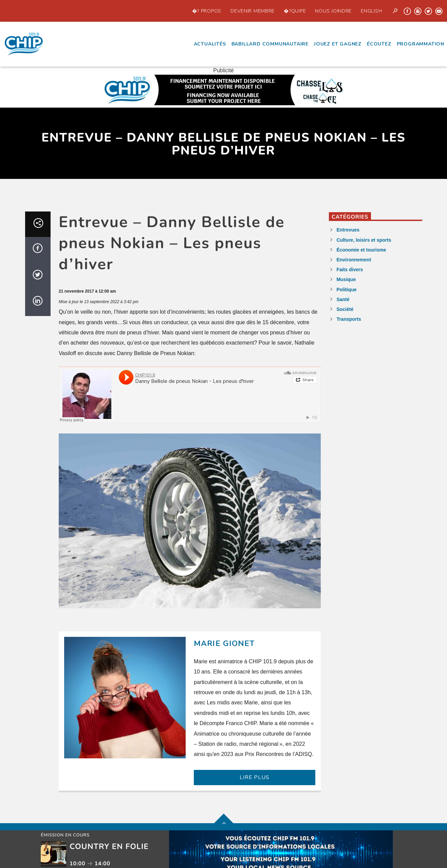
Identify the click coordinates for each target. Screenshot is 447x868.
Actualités (210, 44)
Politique (346, 290)
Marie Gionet (224, 643)
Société (345, 309)
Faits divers (350, 270)
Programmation (421, 44)
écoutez (379, 44)
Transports (349, 319)
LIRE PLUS (254, 777)
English (371, 11)
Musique (346, 279)
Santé (343, 299)
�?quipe (295, 11)
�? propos (207, 11)
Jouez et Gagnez (338, 44)
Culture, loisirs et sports (364, 240)
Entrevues (348, 230)
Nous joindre (333, 11)
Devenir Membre (253, 11)
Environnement (354, 260)
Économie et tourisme (361, 250)
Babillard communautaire (270, 44)
